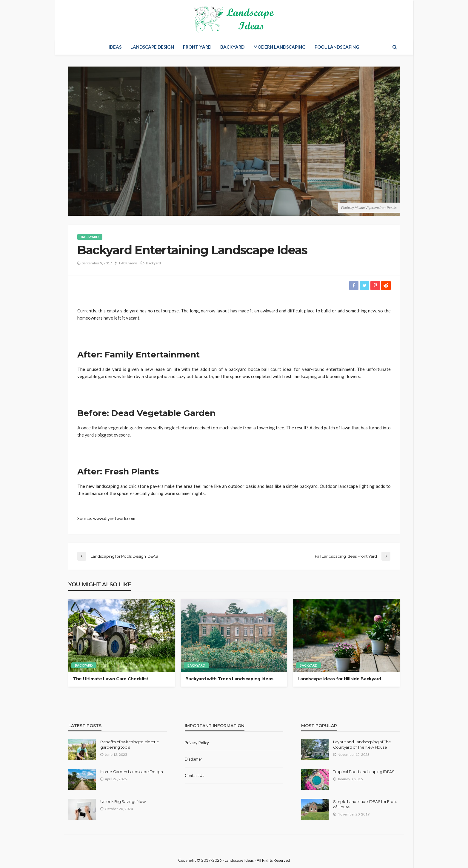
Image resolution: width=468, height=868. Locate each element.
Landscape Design (152, 47)
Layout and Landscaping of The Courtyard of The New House (362, 744)
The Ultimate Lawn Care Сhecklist (111, 679)
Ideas (115, 47)
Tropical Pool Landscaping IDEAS (364, 772)
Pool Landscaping (337, 47)
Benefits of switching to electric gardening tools (129, 744)
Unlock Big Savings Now (123, 801)
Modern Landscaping (280, 47)
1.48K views (128, 263)
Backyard (232, 47)
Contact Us (194, 776)
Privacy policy (197, 743)
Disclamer (193, 759)
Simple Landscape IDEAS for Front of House (365, 804)
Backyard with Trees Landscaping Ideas (229, 679)
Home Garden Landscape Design (132, 772)
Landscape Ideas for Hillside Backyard (339, 679)
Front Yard (197, 47)
